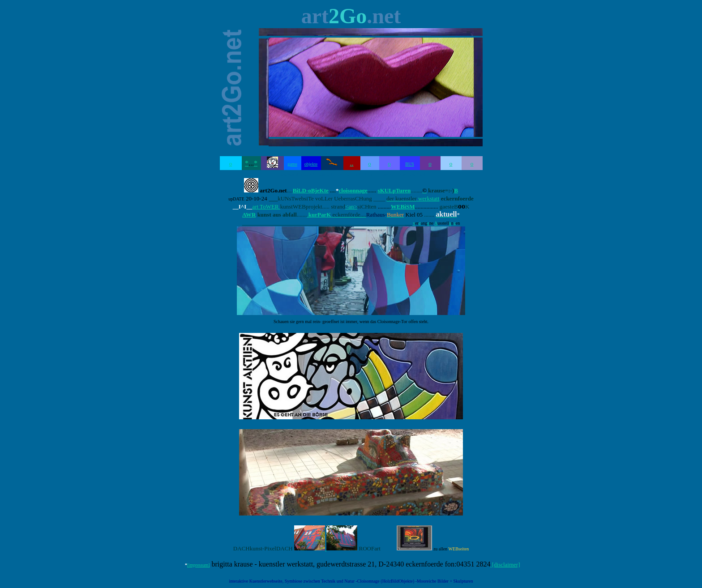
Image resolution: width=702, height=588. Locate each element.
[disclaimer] (505, 565)
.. (352, 163)
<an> (351, 207)
